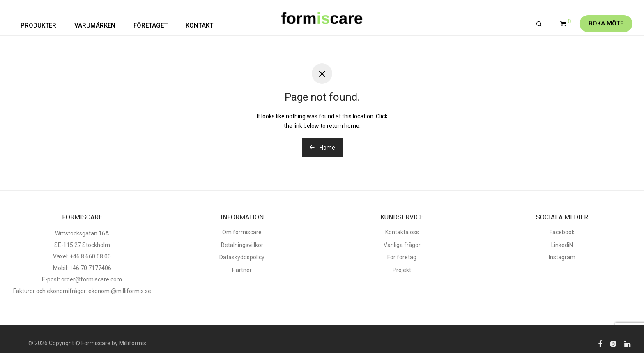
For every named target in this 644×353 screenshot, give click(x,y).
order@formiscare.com (91, 279)
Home (322, 148)
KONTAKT (199, 25)
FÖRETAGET (151, 25)
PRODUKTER (38, 25)
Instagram (562, 257)
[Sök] (539, 24)
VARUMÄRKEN (95, 25)
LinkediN (562, 245)
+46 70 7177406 (90, 268)
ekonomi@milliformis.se (120, 291)
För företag (402, 257)
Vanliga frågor (402, 245)
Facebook (562, 232)
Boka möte (606, 23)
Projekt (402, 270)
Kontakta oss (402, 232)
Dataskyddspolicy (242, 257)
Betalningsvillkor (242, 245)
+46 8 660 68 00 (90, 256)
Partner (242, 270)
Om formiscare (242, 232)
